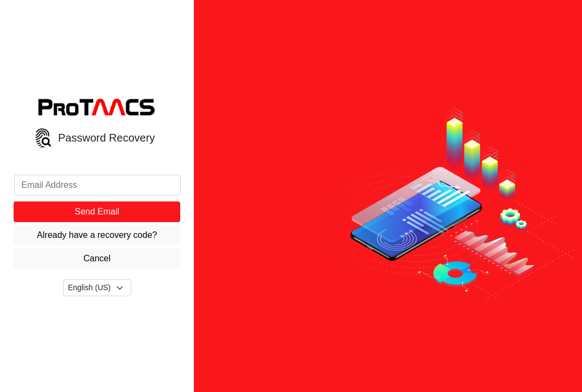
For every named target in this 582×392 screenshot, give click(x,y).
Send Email (97, 212)
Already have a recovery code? (97, 235)
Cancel (97, 258)
